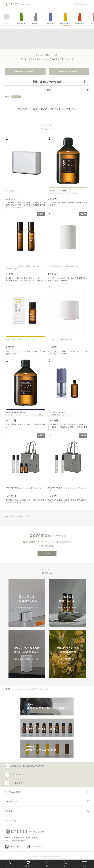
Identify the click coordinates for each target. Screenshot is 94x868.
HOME (7, 689)
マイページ (9, 863)
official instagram (37, 846)
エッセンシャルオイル (22, 689)
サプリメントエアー (42, 689)
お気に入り (28, 863)
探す (47, 864)
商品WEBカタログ (13, 792)
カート (66, 863)
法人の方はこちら (83, 4)
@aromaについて (12, 801)
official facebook (15, 846)
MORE (47, 553)
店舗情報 (9, 811)
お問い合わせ (10, 821)
